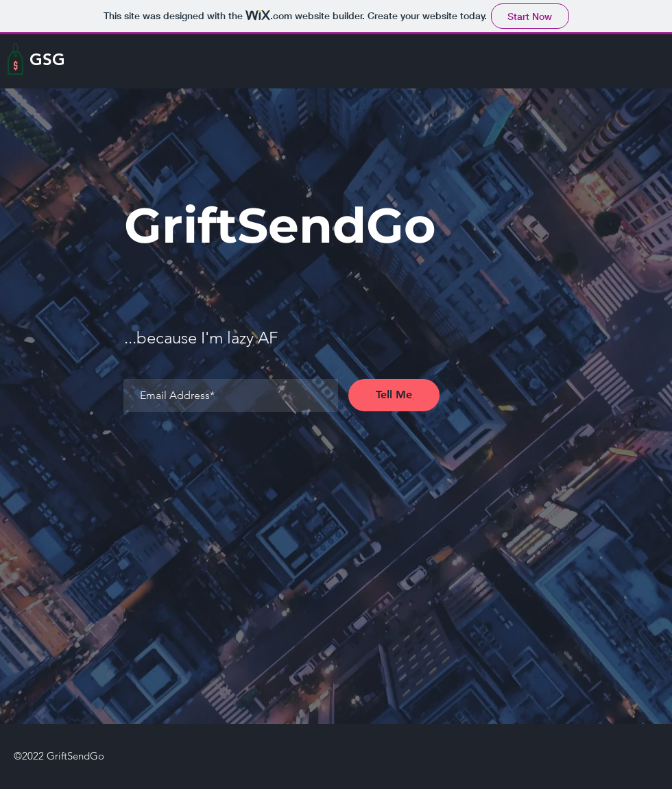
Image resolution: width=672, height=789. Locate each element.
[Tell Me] (394, 395)
